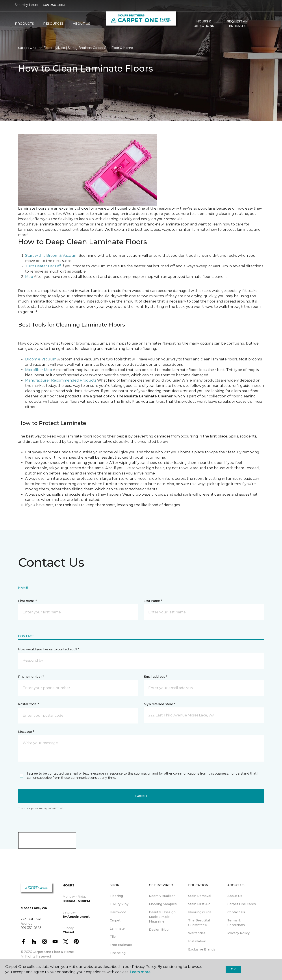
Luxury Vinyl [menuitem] (120, 904)
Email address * (155, 677)
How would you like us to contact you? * (49, 649)
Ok (233, 969)
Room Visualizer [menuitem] (162, 896)
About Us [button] (82, 27)
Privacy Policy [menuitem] (238, 933)
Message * (26, 732)
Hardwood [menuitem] (118, 912)
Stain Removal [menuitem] (200, 896)
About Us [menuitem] (235, 896)
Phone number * (31, 677)
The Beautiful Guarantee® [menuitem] (199, 923)
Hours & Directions (204, 26)
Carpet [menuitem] (115, 920)
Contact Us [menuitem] (236, 912)
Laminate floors (33, 208)
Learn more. (140, 972)
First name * (27, 601)
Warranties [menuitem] (197, 933)
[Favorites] (263, 27)
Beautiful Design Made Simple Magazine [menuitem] (162, 917)
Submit (141, 796)
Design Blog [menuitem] (159, 930)
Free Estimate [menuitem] (121, 945)
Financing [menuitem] (118, 953)
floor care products (64, 396)
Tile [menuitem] (113, 937)
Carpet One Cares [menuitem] (242, 904)
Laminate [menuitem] (117, 928)
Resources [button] (53, 27)
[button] (258, 27)
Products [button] (24, 27)
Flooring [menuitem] (116, 896)
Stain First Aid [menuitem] (199, 904)
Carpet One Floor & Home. (54, 952)
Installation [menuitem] (197, 941)
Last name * (153, 601)
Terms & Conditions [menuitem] (236, 923)
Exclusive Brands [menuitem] (202, 949)
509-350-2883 (54, 8)
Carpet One (27, 48)
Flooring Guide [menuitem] (200, 912)
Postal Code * (28, 704)
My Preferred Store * (159, 704)
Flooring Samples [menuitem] (163, 904)
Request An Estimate (237, 26)
